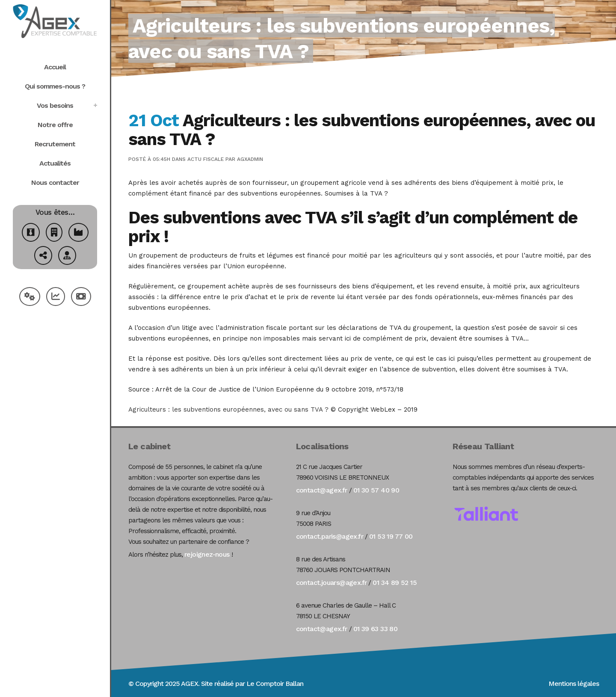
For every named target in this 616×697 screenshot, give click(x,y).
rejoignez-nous (207, 554)
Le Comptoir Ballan (275, 684)
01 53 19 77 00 (391, 536)
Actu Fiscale (206, 159)
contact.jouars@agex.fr (332, 583)
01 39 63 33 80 (376, 629)
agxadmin (250, 159)
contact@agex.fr (322, 490)
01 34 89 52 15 (395, 583)
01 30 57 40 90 (376, 490)
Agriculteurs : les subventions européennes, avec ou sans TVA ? (228, 409)
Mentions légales (574, 684)
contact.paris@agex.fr (330, 536)
